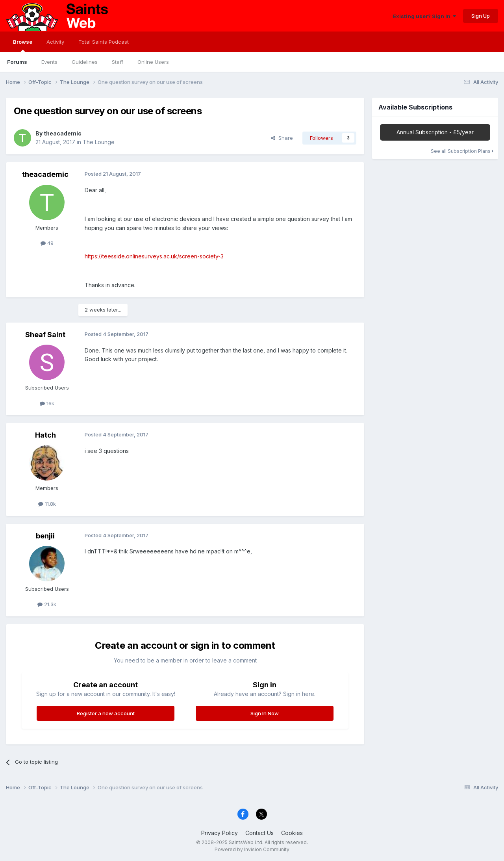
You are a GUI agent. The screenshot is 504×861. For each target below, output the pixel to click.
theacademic (63, 133)
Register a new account (106, 713)
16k (47, 403)
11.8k (47, 504)
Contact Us (259, 833)
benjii (45, 536)
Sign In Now (265, 713)
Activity (55, 42)
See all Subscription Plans (462, 151)
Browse (23, 45)
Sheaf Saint (45, 335)
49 (47, 243)
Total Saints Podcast (104, 42)
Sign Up (481, 16)
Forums (17, 62)
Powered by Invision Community (252, 849)
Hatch (45, 435)
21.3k (47, 604)
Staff (118, 62)
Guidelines (85, 62)
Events (49, 62)
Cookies (292, 833)
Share (282, 138)
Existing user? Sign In (424, 16)
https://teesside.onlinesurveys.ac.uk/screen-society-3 (154, 256)
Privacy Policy (220, 833)
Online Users (153, 62)
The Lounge (99, 142)
